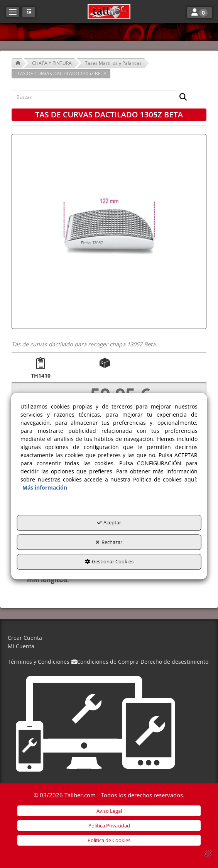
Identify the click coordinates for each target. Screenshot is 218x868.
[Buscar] (181, 97)
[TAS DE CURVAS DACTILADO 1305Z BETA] (109, 231)
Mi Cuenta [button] (21, 646)
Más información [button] (45, 488)
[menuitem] (109, 638)
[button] (109, 12)
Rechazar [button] (109, 542)
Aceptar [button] (109, 523)
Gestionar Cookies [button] (109, 562)
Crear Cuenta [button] (25, 638)
